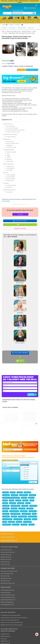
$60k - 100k (25, 477)
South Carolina (7, 520)
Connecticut (24, 496)
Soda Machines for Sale (6, 593)
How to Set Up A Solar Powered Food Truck (10, 621)
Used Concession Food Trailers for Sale (9, 572)
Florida (5, 401)
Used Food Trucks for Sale (6, 550)
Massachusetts (15, 506)
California (6, 496)
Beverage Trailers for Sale (6, 579)
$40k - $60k (25, 475)
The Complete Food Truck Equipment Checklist (11, 616)
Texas (35, 520)
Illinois (18, 501)
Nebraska (30, 509)
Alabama (6, 493)
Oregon (14, 517)
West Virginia (7, 525)
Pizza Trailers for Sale (5, 581)
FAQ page (7, 201)
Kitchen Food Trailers (23, 13)
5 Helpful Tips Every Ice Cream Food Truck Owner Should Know (14, 618)
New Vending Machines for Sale (7, 605)
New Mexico (33, 512)
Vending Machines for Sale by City (9, 541)
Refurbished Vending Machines (7, 603)
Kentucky (13, 504)
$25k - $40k (25, 472)
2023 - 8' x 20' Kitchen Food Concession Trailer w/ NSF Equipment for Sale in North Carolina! (29, 425)
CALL (20, 221)
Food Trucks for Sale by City (7, 534)
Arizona (20, 493)
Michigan (25, 506)
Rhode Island (33, 517)
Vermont (11, 523)
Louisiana (21, 504)
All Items (11, 25)
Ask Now (20, 214)
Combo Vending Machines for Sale (8, 598)
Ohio (34, 514)
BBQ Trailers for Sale (5, 577)
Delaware (32, 496)
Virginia (19, 523)
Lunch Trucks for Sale (5, 565)
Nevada (5, 512)
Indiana (25, 501)
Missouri (14, 509)
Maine (28, 504)
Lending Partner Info (5, 635)
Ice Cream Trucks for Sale (6, 555)
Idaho (12, 501)
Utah (5, 523)
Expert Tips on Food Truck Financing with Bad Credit (12, 623)
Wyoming (24, 525)
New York (6, 514)
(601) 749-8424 (12, 237)
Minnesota (33, 506)
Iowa (32, 501)
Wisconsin (16, 525)
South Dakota (18, 520)
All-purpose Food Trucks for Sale (7, 553)
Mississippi (6, 509)
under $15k (25, 468)
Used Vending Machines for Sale (7, 591)
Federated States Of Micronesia (11, 498)
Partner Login (4, 639)
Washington (27, 523)
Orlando (32, 400)
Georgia (31, 498)
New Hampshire (14, 512)
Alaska (13, 493)
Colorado (15, 496)
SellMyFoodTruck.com (5, 642)
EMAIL (20, 225)
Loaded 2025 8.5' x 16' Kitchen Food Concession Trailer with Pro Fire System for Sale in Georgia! (10, 425)
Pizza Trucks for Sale (5, 562)
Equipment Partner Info (6, 637)
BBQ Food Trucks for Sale (6, 560)
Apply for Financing (20, 228)
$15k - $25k (25, 470)
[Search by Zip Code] (35, 13)
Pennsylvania (23, 517)
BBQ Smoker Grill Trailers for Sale (8, 584)
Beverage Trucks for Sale (6, 558)
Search (32, 483)
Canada (31, 525)
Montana (22, 509)
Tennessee (27, 520)
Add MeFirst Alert (30, 450)
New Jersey (24, 512)
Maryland (6, 506)
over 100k (25, 479)
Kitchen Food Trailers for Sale (7, 574)
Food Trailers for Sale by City (8, 538)
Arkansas (27, 493)
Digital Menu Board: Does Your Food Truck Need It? (11, 625)
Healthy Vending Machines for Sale (8, 600)
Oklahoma (6, 517)
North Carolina (15, 514)
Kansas (5, 504)
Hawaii (5, 501)
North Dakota (26, 514)
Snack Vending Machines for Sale (8, 596)
